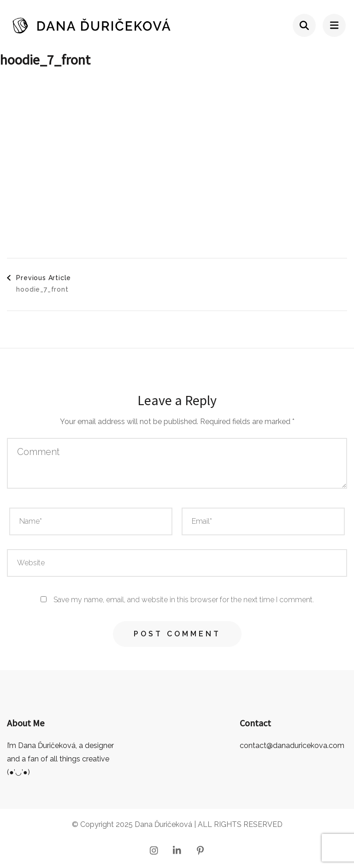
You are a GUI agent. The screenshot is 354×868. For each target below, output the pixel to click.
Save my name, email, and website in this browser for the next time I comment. (184, 600)
